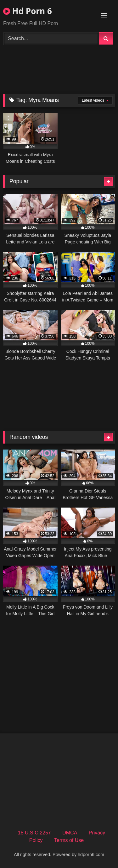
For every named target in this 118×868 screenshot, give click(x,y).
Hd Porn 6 (28, 11)
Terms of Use (69, 840)
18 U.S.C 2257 (34, 833)
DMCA (70, 833)
